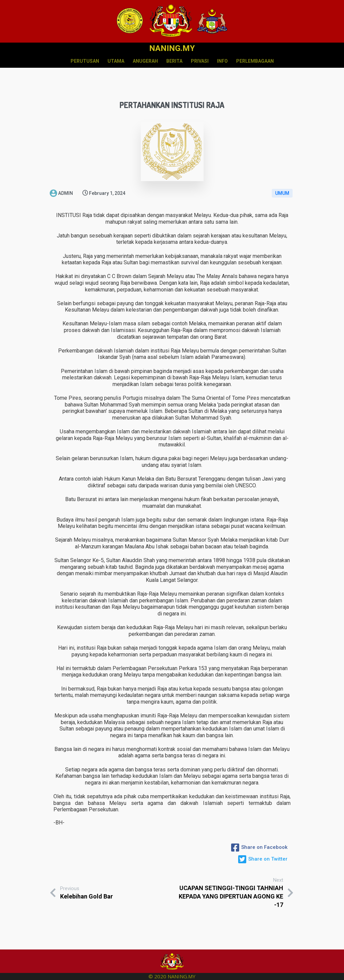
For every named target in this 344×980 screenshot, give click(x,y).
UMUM (282, 193)
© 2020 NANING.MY (172, 976)
